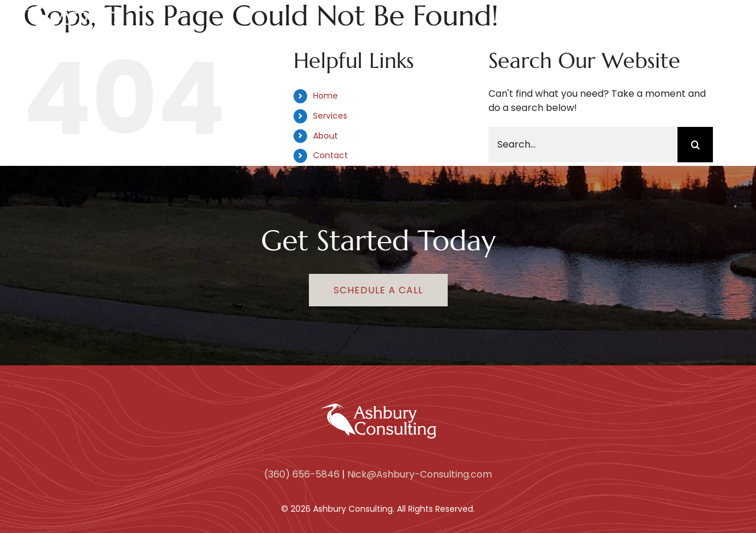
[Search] (695, 145)
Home (325, 96)
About (325, 136)
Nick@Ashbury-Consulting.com (420, 474)
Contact (330, 155)
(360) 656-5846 (302, 474)
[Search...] (583, 145)
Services (330, 116)
